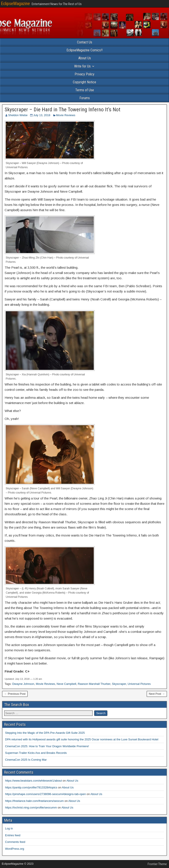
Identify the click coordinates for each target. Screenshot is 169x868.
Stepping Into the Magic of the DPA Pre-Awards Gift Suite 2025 (45, 733)
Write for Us (82, 66)
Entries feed (13, 835)
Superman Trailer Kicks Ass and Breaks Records (36, 753)
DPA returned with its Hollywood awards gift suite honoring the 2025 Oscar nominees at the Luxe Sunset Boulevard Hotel (82, 739)
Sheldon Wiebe (18, 115)
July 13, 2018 (42, 115)
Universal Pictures (139, 684)
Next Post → (157, 694)
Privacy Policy (84, 74)
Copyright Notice (84, 82)
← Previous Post (15, 694)
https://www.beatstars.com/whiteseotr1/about (33, 781)
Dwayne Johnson (23, 684)
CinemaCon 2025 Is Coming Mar (26, 760)
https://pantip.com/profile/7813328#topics (31, 787)
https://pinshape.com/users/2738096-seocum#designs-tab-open (45, 794)
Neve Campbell (66, 684)
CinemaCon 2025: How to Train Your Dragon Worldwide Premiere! (47, 746)
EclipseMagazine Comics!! (84, 50)
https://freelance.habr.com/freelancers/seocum (34, 801)
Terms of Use (85, 90)
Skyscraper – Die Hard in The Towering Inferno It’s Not (62, 110)
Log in (9, 828)
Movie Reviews (66, 115)
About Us (85, 58)
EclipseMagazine (15, 4)
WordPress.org (15, 849)
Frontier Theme (157, 864)
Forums (85, 98)
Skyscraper (119, 684)
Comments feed (15, 842)
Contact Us (85, 42)
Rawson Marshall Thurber (94, 684)
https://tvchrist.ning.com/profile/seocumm (31, 807)
